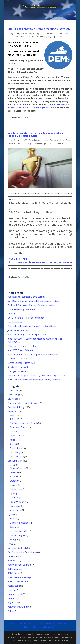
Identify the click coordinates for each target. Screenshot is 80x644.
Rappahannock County (17, 143)
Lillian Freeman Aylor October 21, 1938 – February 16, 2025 (36, 375)
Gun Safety (15, 498)
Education (14, 481)
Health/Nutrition (18, 502)
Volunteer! (48, 627)
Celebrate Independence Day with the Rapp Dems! (32, 326)
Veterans (12, 598)
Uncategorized (15, 594)
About (23, 624)
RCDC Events (19, 37)
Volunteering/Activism (44, 143)
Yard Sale (14, 452)
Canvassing (34, 33)
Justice (13, 519)
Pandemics (13, 561)
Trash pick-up (16, 448)
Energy (13, 485)
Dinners (13, 431)
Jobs (12, 514)
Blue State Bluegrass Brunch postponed (27, 335)
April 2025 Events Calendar (21, 350)
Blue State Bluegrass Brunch (24, 423)
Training (12, 590)
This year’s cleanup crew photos (23, 346)
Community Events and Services (23, 403)
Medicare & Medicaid (20, 523)
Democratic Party (47, 33)
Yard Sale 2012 (17, 457)
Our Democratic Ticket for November (26, 318)
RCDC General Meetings (36, 37)
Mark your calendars (18, 371)
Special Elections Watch (19, 367)
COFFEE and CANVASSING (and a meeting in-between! (39, 29)
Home (14, 624)
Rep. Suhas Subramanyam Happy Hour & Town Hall (33, 354)
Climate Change (17, 468)
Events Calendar (15, 322)
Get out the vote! (63, 33)
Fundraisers (15, 436)
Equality (13, 493)
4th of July (14, 419)
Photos (36, 627)
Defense (14, 472)
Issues (10, 37)
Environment (16, 489)
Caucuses (12, 399)
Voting (11, 611)
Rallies (13, 444)
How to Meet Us (46, 624)
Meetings (12, 540)
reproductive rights (19, 531)
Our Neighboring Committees (22, 552)
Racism (13, 527)
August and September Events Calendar (27, 297)
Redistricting (14, 586)
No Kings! (12, 314)
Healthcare (15, 506)
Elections (12, 411)
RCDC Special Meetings (19, 582)
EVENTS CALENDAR (17, 359)
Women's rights (17, 535)
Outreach (12, 556)
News (10, 544)
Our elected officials (17, 548)
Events (69, 140)
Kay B (13, 33)
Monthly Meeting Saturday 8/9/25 (24, 309)
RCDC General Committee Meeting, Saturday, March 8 (34, 380)
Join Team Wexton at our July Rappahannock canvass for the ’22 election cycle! (39, 134)
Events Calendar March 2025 (21, 363)
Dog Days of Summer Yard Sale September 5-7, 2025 (33, 301)
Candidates (34, 140)
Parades (13, 440)
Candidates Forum (18, 427)
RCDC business (15, 569)
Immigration (16, 510)
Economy (14, 477)
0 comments (60, 143)
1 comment (60, 37)
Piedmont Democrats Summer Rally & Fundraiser (31, 305)
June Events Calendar (18, 330)
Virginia (50, 37)
